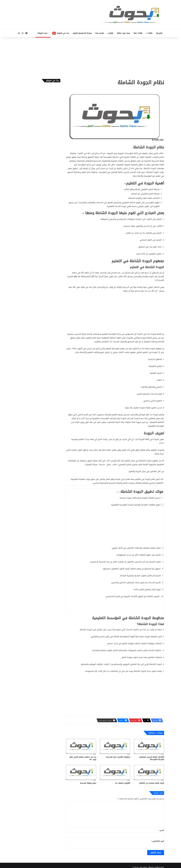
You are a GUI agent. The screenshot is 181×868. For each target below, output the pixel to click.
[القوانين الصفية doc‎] (115, 772)
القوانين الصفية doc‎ (123, 783)
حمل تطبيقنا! (43, 33)
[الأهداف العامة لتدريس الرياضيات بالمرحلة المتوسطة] (149, 746)
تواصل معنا (100, 33)
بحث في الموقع (61, 33)
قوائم (111, 33)
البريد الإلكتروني (158, 841)
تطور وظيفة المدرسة (88, 783)
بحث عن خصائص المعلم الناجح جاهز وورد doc (83, 758)
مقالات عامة (138, 33)
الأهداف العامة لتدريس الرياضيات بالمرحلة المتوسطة (152, 758)
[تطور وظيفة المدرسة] (81, 772)
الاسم (161, 830)
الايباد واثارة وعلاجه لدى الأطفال (152, 783)
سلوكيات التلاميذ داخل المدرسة (118, 757)
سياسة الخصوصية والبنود (82, 33)
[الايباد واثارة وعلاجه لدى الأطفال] (149, 772)
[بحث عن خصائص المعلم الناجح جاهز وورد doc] (81, 746)
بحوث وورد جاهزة (123, 33)
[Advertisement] (90, 58)
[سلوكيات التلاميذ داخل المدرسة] (115, 746)
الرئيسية (159, 33)
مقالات (150, 33)
